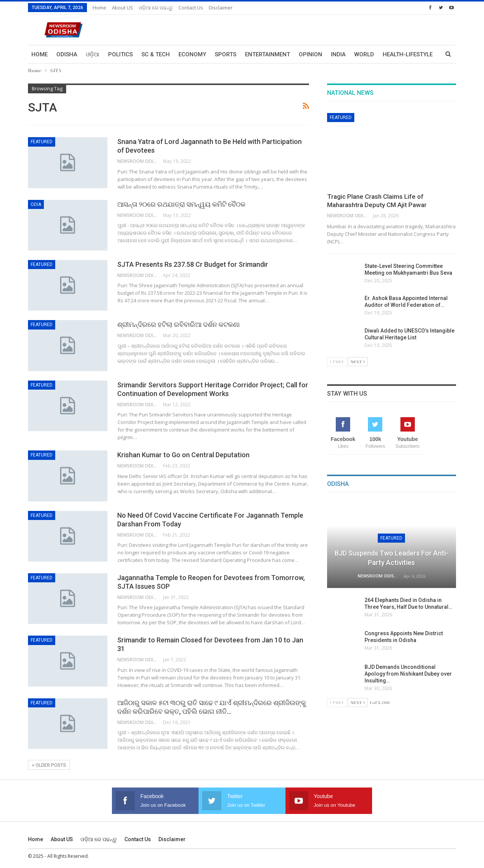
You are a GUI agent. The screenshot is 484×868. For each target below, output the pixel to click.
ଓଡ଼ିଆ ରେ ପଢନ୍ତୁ (156, 8)
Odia (36, 204)
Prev (337, 361)
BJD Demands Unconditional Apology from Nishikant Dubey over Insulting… (409, 674)
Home (99, 8)
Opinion (310, 54)
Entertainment (268, 54)
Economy (192, 54)
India (338, 54)
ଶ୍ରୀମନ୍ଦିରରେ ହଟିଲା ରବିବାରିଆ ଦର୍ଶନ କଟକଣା (178, 324)
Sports (226, 54)
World (364, 54)
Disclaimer (221, 8)
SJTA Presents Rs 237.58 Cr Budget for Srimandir (193, 264)
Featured (42, 142)
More (391, 54)
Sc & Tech (156, 54)
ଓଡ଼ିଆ (93, 54)
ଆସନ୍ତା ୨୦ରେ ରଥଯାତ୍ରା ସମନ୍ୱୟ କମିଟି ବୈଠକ (181, 204)
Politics (120, 54)
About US (123, 8)
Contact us (191, 8)
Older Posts (49, 765)
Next (358, 361)
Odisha (67, 54)
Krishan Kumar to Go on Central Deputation (183, 455)
